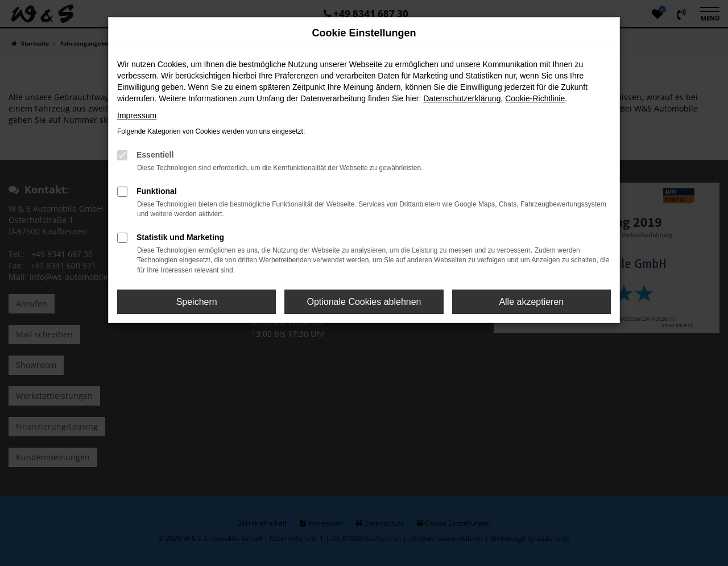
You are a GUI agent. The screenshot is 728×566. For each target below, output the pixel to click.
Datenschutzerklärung (462, 98)
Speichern (197, 302)
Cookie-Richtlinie (535, 98)
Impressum (137, 115)
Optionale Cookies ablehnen (364, 302)
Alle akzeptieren (531, 302)
